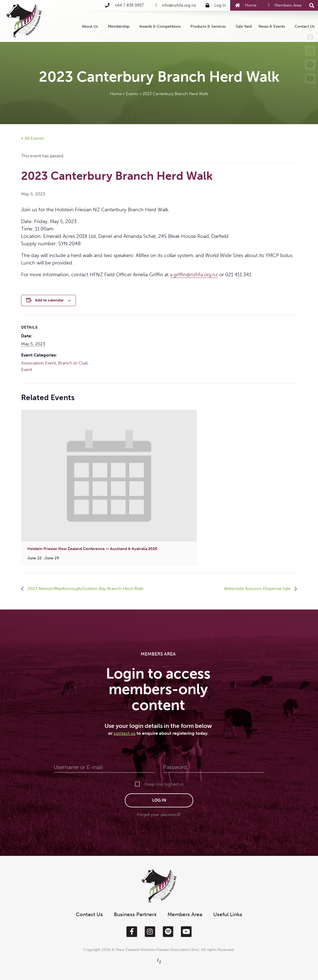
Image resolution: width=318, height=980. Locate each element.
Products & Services (209, 26)
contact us (125, 733)
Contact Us (305, 26)
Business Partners (135, 914)
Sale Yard (244, 26)
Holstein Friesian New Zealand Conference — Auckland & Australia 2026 (92, 549)
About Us (91, 26)
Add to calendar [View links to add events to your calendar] (49, 300)
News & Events (273, 26)
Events (132, 94)
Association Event (38, 363)
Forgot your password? (159, 814)
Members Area (185, 914)
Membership (120, 26)
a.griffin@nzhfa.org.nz (194, 275)
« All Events (33, 138)
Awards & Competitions (161, 26)
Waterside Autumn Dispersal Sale (258, 589)
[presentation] (109, 476)
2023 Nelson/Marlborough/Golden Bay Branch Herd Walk (85, 589)
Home (116, 94)
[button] (312, 6)
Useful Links (228, 914)
